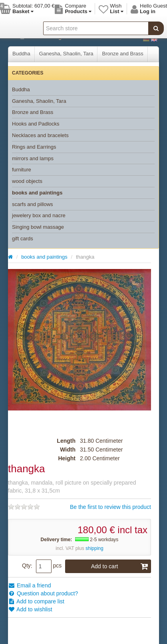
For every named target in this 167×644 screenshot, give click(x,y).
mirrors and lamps (33, 158)
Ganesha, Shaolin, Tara (66, 54)
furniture (22, 170)
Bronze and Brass (122, 54)
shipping (94, 548)
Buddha (21, 54)
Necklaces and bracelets (40, 135)
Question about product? (43, 593)
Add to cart (120, 566)
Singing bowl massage (38, 227)
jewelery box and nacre (39, 215)
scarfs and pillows (33, 204)
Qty (26, 565)
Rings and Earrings (34, 147)
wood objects (27, 181)
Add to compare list (36, 601)
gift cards (23, 239)
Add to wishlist (30, 609)
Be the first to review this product (110, 507)
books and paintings (37, 193)
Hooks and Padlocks (36, 124)
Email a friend (29, 585)
